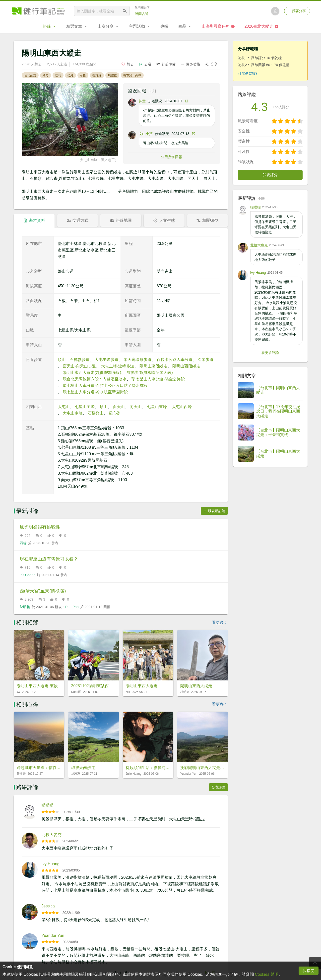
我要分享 (297, 11)
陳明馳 (25, 607)
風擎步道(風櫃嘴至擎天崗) (150, 373)
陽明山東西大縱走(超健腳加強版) (92, 373)
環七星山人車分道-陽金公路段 (158, 379)
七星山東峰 (157, 407)
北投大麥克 (52, 835)
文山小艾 (146, 134)
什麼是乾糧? (248, 73)
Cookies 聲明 (266, 974)
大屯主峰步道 (107, 360)
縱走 (46, 75)
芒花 (58, 75)
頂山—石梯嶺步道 (74, 360)
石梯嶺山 (96, 413)
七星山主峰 (85, 407)
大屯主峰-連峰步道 (118, 366)
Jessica (48, 906)
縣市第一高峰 (132, 75)
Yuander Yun (53, 935)
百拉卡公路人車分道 (175, 360)
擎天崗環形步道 (137, 360)
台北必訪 (30, 75)
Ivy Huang (51, 864)
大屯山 (64, 407)
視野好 (97, 75)
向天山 (136, 407)
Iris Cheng (28, 575)
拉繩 (70, 75)
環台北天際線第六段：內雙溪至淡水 (95, 379)
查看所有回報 (172, 157)
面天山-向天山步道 (79, 366)
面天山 (119, 407)
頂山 (104, 407)
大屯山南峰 (73, 413)
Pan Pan (72, 607)
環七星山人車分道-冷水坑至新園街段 (95, 392)
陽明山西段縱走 (186, 366)
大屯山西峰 (182, 407)
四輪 (23, 543)
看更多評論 (270, 353)
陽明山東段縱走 (153, 366)
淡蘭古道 (142, 14)
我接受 (309, 971)
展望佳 (112, 75)
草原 (83, 75)
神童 (142, 101)
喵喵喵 (48, 805)
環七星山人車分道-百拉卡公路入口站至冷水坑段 (105, 385)
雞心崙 (115, 413)
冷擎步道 (205, 360)
